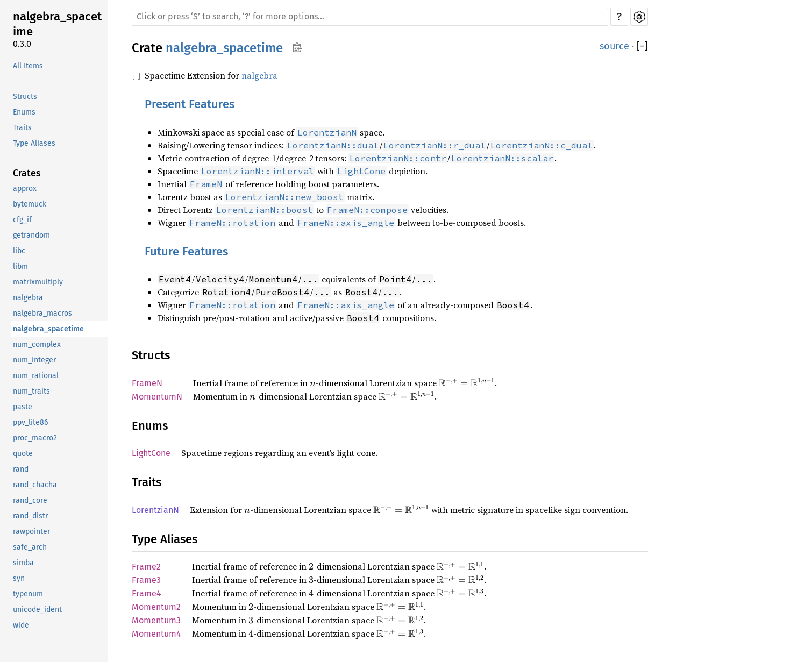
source (614, 46)
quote (23, 454)
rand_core (30, 500)
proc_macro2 (35, 438)
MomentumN (157, 397)
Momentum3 (156, 620)
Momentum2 (156, 607)
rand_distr (30, 516)
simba (23, 563)
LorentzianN (155, 510)
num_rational (36, 376)
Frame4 (147, 593)
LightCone (151, 453)
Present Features (190, 104)
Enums (24, 112)
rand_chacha (35, 485)
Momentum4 (156, 634)
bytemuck (30, 204)
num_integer (34, 360)
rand (21, 469)
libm (20, 266)
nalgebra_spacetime (57, 24)
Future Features (186, 251)
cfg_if (22, 220)
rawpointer (31, 532)
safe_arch (30, 547)
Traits (22, 128)
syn (19, 578)
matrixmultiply (38, 282)
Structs (25, 97)
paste (23, 407)
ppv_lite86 (30, 422)
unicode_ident (37, 610)
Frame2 (146, 567)
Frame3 (146, 580)
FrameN (147, 383)
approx (25, 188)
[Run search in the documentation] (370, 17)
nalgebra (28, 298)
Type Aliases (34, 143)
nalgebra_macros (42, 313)
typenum (28, 594)
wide (21, 625)
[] (642, 47)
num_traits (31, 391)
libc (19, 251)
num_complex (37, 344)
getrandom (31, 235)
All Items (28, 66)
